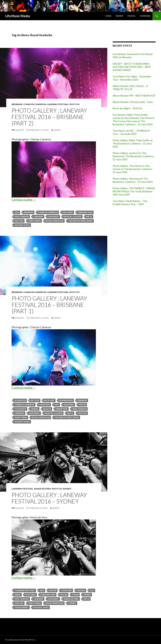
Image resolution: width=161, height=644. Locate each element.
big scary (49, 400)
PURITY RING (34, 221)
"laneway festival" (25, 590)
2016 (17, 212)
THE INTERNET (22, 607)
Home (108, 16)
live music (53, 217)
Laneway (38, 217)
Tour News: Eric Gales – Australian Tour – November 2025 (132, 78)
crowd (81, 590)
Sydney (67, 489)
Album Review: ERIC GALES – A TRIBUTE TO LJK (130, 88)
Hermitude (62, 409)
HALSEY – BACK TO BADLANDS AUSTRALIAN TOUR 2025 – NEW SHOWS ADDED (132, 67)
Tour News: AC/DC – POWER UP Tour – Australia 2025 (131, 132)
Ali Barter (20, 400)
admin (57, 130)
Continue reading (24, 199)
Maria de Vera (42, 489)
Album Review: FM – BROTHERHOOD (134, 96)
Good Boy (20, 409)
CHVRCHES (44, 405)
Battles (35, 400)
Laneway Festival (58, 104)
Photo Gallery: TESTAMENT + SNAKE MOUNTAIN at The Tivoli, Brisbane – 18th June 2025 (134, 191)
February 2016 (85, 212)
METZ (89, 217)
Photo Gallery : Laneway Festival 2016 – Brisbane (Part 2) (49, 117)
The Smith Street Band (80, 221)
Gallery (20, 130)
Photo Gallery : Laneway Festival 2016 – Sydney (49, 498)
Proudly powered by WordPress (20, 640)
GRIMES (35, 409)
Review (119, 16)
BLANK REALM (66, 400)
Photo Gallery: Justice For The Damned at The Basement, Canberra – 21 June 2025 (134, 156)
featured (68, 212)
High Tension (22, 217)
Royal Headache (54, 221)
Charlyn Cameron (35, 104)
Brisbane (17, 104)
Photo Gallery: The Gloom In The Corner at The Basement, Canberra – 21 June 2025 (133, 169)
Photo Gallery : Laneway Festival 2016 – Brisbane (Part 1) (49, 305)
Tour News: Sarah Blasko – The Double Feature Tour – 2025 (130, 203)
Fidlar (82, 405)
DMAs (18, 595)
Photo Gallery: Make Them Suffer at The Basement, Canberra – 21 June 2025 (133, 143)
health (47, 409)
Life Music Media (18, 16)
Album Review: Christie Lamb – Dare (133, 102)
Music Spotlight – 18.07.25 (127, 108)
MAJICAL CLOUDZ (72, 217)
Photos (131, 16)
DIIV (57, 405)
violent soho (22, 225)
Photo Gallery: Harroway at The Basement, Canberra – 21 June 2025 (133, 180)
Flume (75, 595)
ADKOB (53, 590)
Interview (145, 16)
